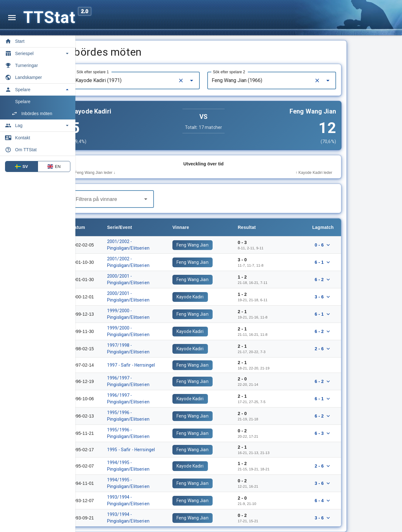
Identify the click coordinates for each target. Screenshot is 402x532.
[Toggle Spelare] (38, 90)
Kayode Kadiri (225, 297)
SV (22, 166)
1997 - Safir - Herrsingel (166, 365)
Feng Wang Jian (228, 245)
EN (54, 166)
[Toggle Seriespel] (38, 53)
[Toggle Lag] (38, 125)
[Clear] (216, 80)
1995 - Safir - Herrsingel (166, 450)
